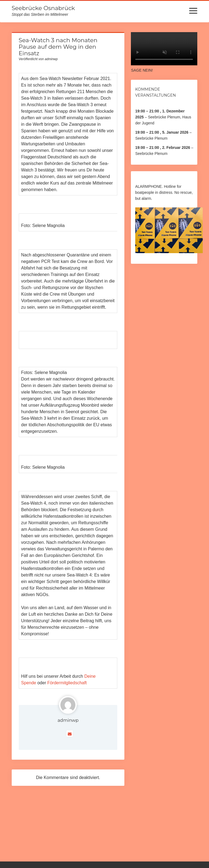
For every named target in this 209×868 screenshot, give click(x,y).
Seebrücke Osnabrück (43, 8)
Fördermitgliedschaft (67, 683)
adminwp (68, 720)
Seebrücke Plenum (151, 138)
